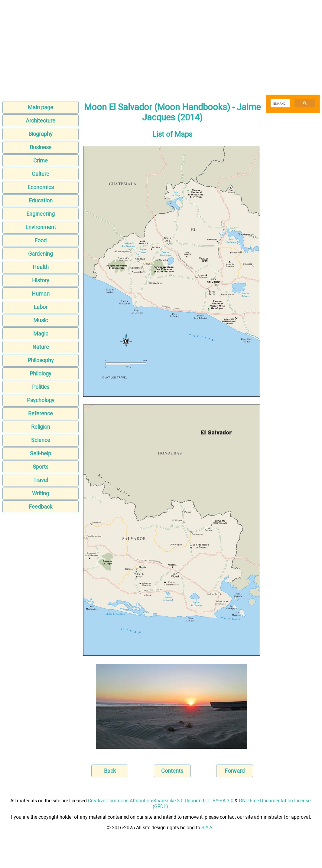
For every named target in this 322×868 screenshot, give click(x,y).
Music (41, 320)
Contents (172, 771)
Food (41, 240)
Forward (235, 771)
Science (41, 440)
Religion (41, 427)
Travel (41, 480)
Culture (41, 174)
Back (110, 771)
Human (41, 294)
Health (41, 267)
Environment (41, 227)
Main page (41, 107)
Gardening (41, 254)
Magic (41, 334)
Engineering (41, 214)
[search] (280, 103)
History (41, 280)
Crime (41, 160)
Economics (41, 187)
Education (41, 200)
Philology (41, 373)
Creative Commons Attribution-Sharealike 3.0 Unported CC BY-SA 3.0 (161, 801)
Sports (41, 467)
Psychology (41, 400)
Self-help (41, 453)
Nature (41, 347)
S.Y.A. (207, 828)
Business (41, 147)
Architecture (41, 121)
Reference (41, 413)
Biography (41, 134)
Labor (41, 307)
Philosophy (41, 360)
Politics (41, 387)
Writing (41, 493)
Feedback (41, 507)
